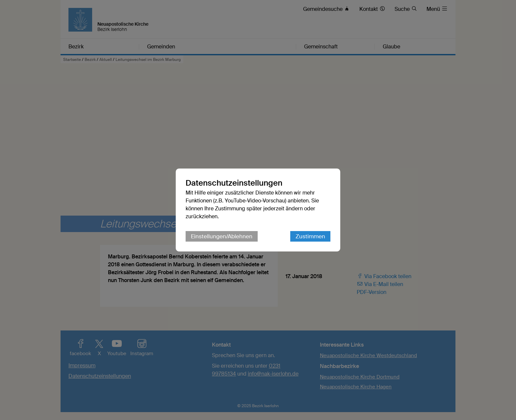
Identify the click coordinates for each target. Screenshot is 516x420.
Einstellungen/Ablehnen (222, 236)
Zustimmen (310, 236)
